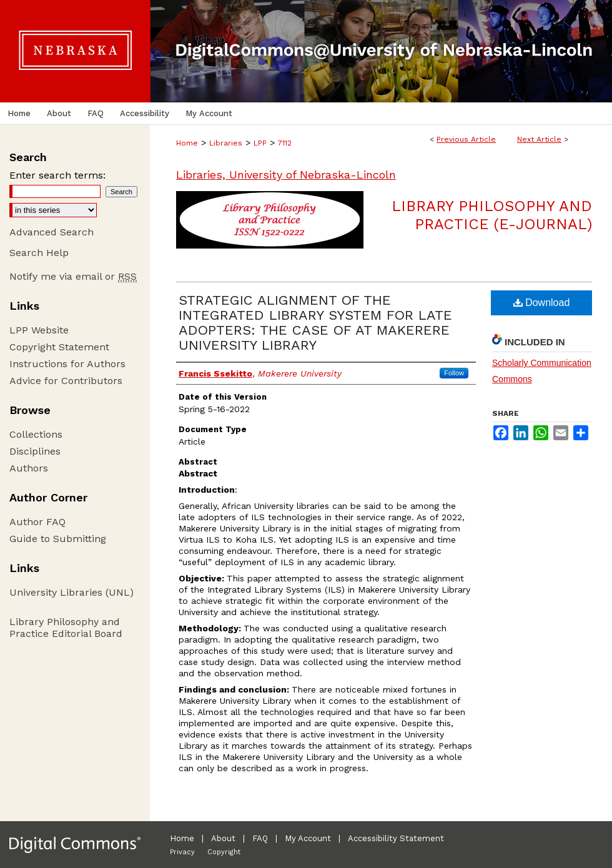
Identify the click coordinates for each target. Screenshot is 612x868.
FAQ (260, 838)
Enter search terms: (57, 175)
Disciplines (35, 451)
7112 (285, 143)
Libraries (226, 143)
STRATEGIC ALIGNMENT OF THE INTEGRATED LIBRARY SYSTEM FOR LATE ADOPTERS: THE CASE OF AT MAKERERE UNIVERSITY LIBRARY (315, 323)
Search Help (39, 253)
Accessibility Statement (396, 838)
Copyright (224, 852)
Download (542, 303)
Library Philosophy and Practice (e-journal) (492, 215)
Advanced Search (52, 232)
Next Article (539, 139)
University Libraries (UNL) (72, 592)
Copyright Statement (59, 347)
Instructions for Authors (67, 364)
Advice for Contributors (66, 381)
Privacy (182, 852)
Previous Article (466, 139)
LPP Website (39, 330)
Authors (29, 468)
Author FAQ (37, 522)
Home (187, 143)
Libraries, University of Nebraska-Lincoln (286, 175)
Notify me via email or (73, 276)
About (223, 838)
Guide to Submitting (58, 539)
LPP (260, 143)
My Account (308, 838)
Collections (36, 434)
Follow (454, 373)
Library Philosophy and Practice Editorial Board (66, 628)
